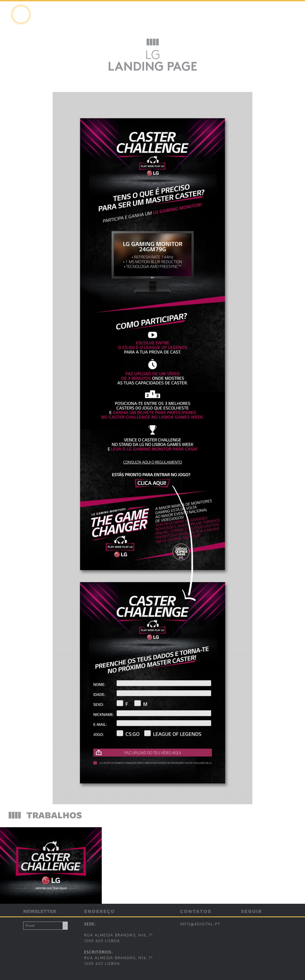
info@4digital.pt (200, 924)
